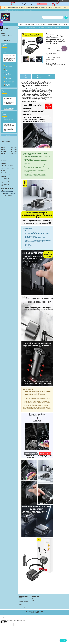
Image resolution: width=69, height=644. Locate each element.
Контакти (44, 25)
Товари (34, 599)
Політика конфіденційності (57, 614)
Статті (61, 25)
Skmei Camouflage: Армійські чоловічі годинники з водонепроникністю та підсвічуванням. (9, 101)
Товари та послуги (29, 25)
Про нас (38, 25)
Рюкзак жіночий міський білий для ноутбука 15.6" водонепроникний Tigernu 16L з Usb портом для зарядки (9, 58)
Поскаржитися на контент (45, 614)
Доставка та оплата (53, 25)
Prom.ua (41, 611)
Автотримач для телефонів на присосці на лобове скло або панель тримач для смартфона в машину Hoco (9, 127)
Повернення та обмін (6, 36)
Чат (63, 640)
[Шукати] (62, 17)
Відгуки (3, 33)
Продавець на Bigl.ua (34, 613)
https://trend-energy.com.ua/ (7, 192)
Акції (33, 600)
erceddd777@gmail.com (9, 194)
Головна (21, 25)
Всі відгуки (9, 135)
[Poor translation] (5, 622)
